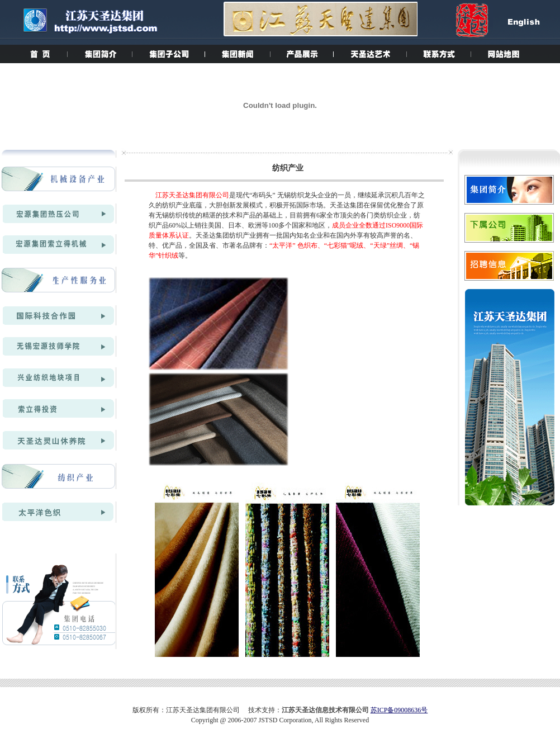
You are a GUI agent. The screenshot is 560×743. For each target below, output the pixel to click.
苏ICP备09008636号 (399, 710)
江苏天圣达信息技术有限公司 (325, 710)
